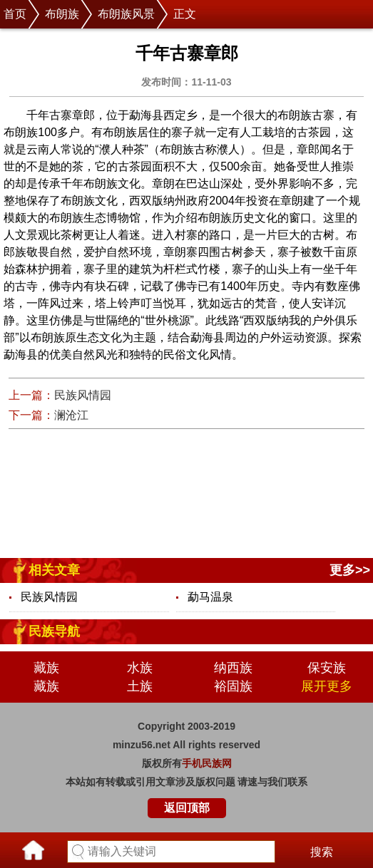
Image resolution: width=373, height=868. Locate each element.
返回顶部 (187, 808)
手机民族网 (207, 763)
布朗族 (62, 14)
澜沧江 (71, 415)
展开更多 (327, 686)
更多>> (350, 570)
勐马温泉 (210, 597)
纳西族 (233, 668)
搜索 (322, 852)
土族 (140, 686)
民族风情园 (83, 395)
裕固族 (233, 686)
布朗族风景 (126, 14)
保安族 (327, 668)
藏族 (46, 668)
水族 (140, 668)
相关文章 (54, 570)
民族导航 (54, 631)
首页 (15, 14)
